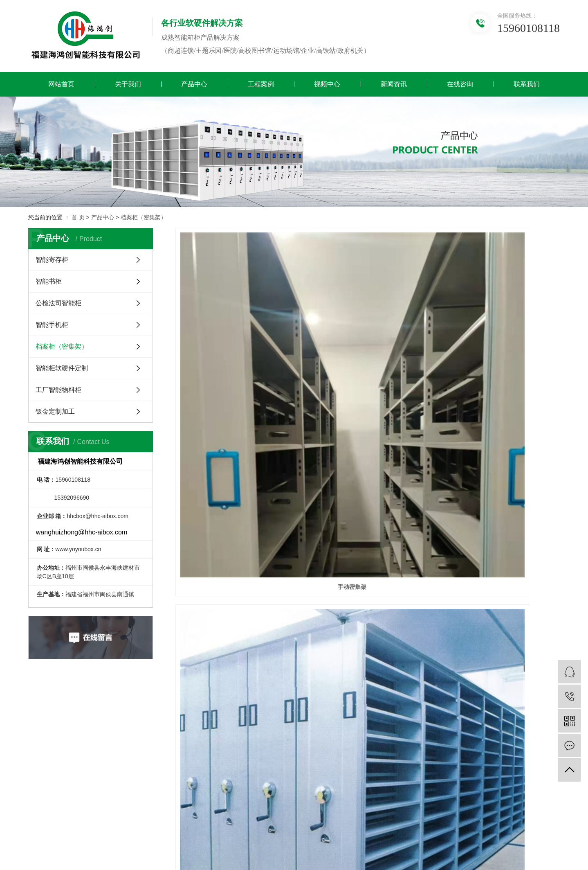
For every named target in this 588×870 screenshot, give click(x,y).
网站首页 (61, 84)
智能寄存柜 (52, 260)
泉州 (374, 833)
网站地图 (94, 833)
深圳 (490, 833)
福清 (413, 833)
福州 (348, 833)
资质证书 (166, 773)
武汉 (438, 833)
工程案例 (261, 84)
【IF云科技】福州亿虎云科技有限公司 (105, 853)
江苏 (425, 833)
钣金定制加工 (55, 411)
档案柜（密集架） (144, 217)
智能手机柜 (52, 325)
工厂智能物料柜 (58, 390)
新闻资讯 (394, 84)
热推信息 (40, 833)
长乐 (399, 833)
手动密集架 (236, 353)
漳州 (387, 833)
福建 (335, 833)
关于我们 (128, 84)
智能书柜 (49, 281)
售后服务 (166, 785)
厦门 (361, 833)
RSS (114, 833)
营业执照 (166, 749)
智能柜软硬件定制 (62, 368)
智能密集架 (368, 353)
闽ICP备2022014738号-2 (257, 843)
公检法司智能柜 (58, 303)
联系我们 (527, 84)
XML (129, 833)
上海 (464, 833)
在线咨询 (460, 84)
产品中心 (194, 84)
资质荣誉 (166, 761)
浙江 (451, 833)
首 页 (78, 217)
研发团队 (166, 736)
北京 (477, 833)
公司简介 (166, 724)
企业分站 (67, 833)
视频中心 (327, 84)
